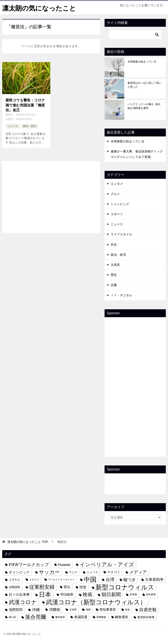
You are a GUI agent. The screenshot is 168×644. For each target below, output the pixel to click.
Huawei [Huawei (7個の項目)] (64, 564)
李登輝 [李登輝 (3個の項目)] (133, 594)
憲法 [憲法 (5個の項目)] (67, 587)
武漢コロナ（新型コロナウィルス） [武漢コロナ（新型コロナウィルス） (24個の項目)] (96, 602)
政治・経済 (30, 126)
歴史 (114, 275)
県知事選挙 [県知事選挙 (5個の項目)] (108, 609)
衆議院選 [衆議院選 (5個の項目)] (81, 617)
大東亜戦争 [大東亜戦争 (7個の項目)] (154, 579)
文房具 (115, 265)
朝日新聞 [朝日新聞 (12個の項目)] (111, 595)
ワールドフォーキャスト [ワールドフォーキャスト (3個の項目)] (61, 579)
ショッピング (120, 204)
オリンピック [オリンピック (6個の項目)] (19, 572)
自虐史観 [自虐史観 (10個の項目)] (148, 609)
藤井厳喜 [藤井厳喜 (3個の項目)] (60, 617)
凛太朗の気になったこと (39, 8)
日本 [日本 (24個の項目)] (45, 595)
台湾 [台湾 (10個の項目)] (110, 579)
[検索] (135, 34)
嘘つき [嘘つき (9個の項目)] (130, 579)
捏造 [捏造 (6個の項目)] (83, 587)
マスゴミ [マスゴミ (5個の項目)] (114, 572)
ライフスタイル (121, 234)
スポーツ (117, 214)
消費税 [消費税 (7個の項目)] (55, 609)
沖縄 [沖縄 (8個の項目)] (36, 609)
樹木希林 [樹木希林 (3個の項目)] (151, 594)
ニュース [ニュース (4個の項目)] (92, 572)
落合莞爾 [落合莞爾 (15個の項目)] (36, 617)
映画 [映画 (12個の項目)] (87, 595)
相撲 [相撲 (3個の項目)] (88, 609)
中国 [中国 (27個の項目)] (90, 579)
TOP (28, 542)
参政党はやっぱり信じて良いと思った (145, 85)
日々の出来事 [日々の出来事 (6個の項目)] (19, 594)
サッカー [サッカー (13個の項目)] (49, 572)
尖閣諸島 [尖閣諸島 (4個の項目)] (14, 587)
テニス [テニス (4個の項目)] (73, 572)
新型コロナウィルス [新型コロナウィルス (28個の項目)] (125, 587)
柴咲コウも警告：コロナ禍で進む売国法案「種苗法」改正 (25, 105)
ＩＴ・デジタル (121, 295)
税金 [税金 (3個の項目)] (128, 609)
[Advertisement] (51, 196)
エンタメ (117, 184)
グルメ (115, 194)
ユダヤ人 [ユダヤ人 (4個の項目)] (14, 579)
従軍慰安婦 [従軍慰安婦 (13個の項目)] (42, 587)
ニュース (13, 126)
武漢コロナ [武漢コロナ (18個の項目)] (23, 602)
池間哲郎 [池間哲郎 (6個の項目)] (16, 609)
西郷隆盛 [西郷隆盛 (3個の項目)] (101, 617)
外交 (114, 244)
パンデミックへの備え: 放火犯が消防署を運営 (144, 106)
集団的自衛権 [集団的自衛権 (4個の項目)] (146, 617)
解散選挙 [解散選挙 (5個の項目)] (122, 617)
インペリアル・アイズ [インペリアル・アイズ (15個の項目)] (107, 564)
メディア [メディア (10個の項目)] (138, 572)
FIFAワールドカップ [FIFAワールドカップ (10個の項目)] (29, 564)
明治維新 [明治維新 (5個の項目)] (67, 594)
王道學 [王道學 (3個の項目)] (73, 609)
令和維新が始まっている (142, 61)
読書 (114, 285)
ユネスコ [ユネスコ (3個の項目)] (34, 579)
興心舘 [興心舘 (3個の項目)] (12, 617)
